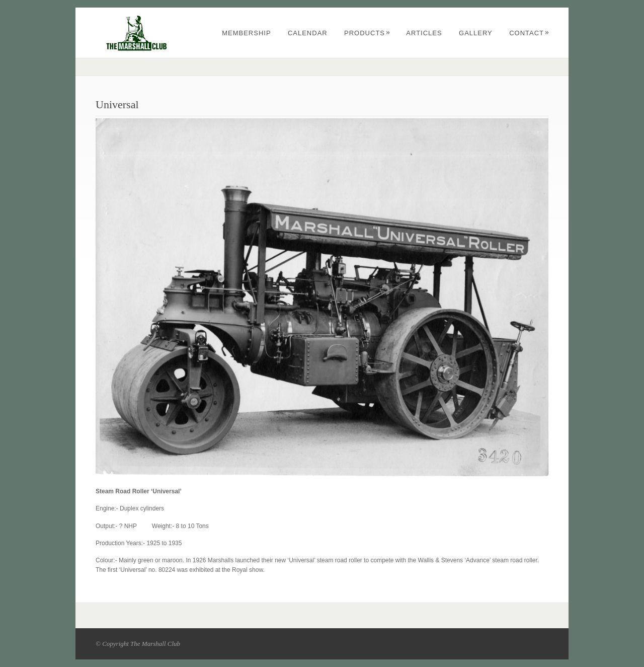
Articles (424, 33)
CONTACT (529, 33)
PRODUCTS (367, 33)
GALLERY (476, 33)
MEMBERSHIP (246, 33)
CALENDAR (308, 33)
